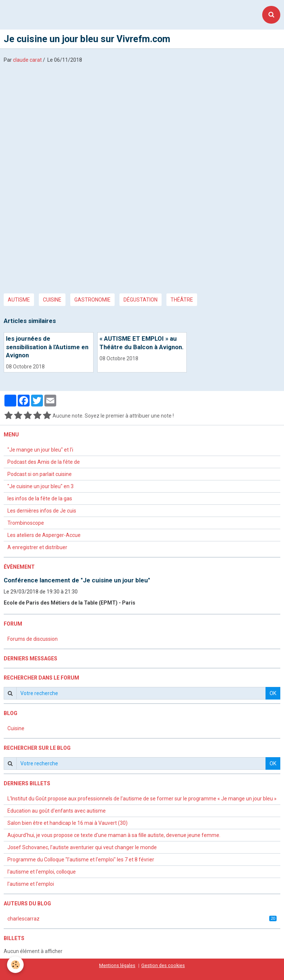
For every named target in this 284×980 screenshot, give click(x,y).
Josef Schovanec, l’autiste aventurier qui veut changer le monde (82, 847)
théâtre (182, 300)
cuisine (52, 300)
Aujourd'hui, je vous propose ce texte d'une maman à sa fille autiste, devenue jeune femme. (114, 835)
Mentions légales (117, 965)
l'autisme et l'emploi (31, 884)
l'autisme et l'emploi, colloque (42, 872)
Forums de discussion (33, 639)
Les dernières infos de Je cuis (42, 511)
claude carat (27, 60)
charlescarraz (142, 919)
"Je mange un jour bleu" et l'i (40, 450)
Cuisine (16, 728)
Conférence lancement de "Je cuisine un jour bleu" (77, 580)
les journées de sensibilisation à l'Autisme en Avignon (47, 347)
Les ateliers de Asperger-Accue (44, 535)
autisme (19, 300)
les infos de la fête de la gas (40, 498)
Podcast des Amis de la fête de (44, 462)
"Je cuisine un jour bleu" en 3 (40, 486)
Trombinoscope (26, 523)
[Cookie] (16, 965)
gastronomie (92, 300)
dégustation (141, 300)
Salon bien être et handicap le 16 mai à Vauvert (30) (67, 823)
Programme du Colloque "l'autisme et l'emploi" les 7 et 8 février (81, 860)
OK (273, 693)
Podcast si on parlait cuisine (40, 474)
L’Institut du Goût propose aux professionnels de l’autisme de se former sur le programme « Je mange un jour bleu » (142, 799)
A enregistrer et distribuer (37, 547)
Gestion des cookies (163, 965)
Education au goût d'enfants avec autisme (57, 811)
